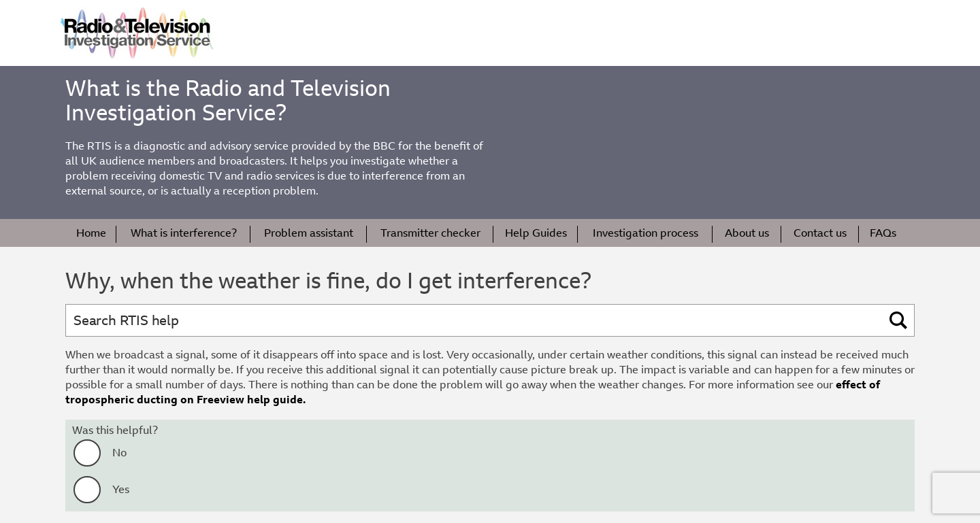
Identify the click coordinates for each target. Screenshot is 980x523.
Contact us (820, 233)
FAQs (883, 233)
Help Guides (536, 233)
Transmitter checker (430, 233)
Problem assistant (309, 233)
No (119, 453)
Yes (121, 489)
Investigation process (646, 233)
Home (91, 233)
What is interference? (184, 233)
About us (747, 233)
